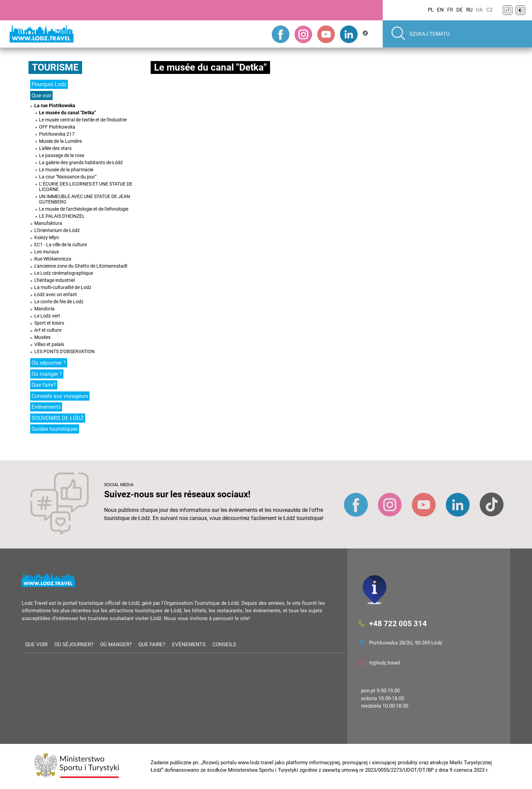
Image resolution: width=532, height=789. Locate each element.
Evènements (46, 407)
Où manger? (116, 644)
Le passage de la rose (62, 155)
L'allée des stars (55, 148)
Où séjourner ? (49, 363)
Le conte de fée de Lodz (59, 302)
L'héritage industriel (54, 280)
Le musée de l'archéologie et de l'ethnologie (84, 209)
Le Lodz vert (47, 316)
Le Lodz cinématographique (64, 273)
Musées (42, 337)
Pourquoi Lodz (49, 84)
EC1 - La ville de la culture (61, 245)
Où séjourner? (74, 644)
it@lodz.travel (385, 663)
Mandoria (44, 309)
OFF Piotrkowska (57, 127)
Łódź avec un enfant (56, 294)
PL (431, 10)
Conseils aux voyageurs (60, 396)
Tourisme (55, 67)
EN (440, 10)
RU (469, 10)
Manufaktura (48, 223)
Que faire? (44, 385)
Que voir (41, 95)
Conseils (224, 644)
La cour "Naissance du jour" (68, 177)
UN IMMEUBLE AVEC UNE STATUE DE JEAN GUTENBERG (84, 199)
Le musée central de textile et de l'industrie (83, 120)
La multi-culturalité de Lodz (63, 287)
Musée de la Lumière (60, 141)
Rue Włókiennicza (53, 259)
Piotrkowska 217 (57, 134)
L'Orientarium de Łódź (57, 230)
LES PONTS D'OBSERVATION (64, 351)
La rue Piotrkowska (55, 105)
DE (460, 10)
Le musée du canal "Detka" (67, 113)
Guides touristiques (55, 429)
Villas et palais (49, 344)
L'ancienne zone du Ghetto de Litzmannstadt (81, 266)
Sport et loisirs (49, 323)
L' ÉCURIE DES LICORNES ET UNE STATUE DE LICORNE (86, 187)
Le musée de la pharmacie (66, 170)
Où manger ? (47, 374)
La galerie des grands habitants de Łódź (81, 162)
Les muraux (47, 252)
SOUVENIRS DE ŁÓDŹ (58, 418)
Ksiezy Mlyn (47, 237)
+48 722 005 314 (398, 623)
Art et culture (48, 330)
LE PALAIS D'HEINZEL (62, 216)
